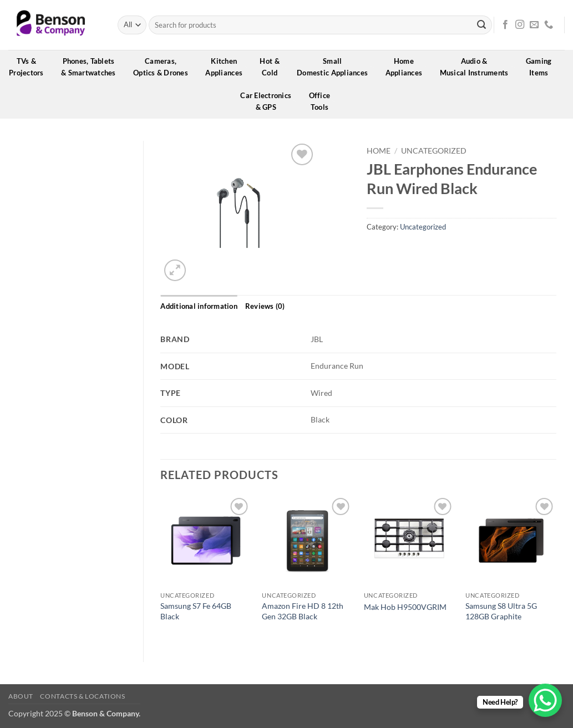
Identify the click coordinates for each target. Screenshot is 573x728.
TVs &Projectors (30, 67)
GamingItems (542, 67)
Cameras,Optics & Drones (164, 67)
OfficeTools (323, 101)
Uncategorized (434, 151)
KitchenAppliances (227, 67)
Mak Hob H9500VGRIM (405, 607)
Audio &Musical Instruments (478, 67)
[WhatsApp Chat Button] (545, 700)
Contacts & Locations (82, 696)
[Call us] (549, 25)
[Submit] (481, 25)
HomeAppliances (408, 67)
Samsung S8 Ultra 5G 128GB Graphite (501, 611)
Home (379, 151)
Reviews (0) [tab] (265, 306)
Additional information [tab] (199, 306)
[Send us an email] (534, 25)
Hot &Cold (273, 67)
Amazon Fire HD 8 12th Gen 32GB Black (303, 611)
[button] (175, 270)
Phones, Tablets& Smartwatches (92, 67)
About (21, 696)
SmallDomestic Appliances (336, 67)
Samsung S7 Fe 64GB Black (196, 611)
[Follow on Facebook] (505, 25)
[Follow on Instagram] (520, 25)
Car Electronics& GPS (269, 101)
